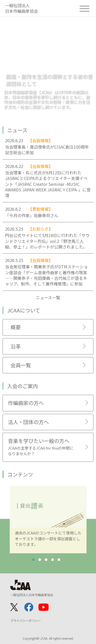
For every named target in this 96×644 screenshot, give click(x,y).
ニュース (17, 130)
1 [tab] (33, 560)
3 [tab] (46, 560)
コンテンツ (20, 474)
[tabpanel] (48, 520)
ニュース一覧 (48, 297)
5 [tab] (59, 560)
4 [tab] (52, 560)
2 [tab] (40, 560)
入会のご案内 (23, 386)
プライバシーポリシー (26, 620)
